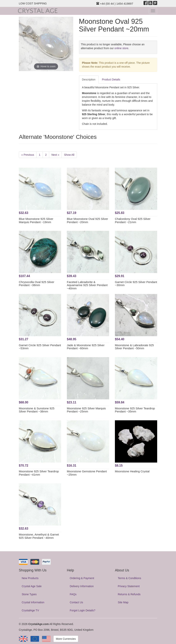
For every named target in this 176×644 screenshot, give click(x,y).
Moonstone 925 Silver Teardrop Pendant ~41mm (39, 473)
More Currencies (66, 639)
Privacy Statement (129, 586)
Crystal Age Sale (32, 586)
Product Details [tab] (111, 79)
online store (121, 48)
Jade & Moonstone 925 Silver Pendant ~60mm (86, 347)
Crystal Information (33, 602)
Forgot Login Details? (83, 610)
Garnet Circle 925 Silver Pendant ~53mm (40, 347)
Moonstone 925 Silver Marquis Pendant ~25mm (86, 410)
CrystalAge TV (30, 610)
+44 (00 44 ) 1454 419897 (115, 4)
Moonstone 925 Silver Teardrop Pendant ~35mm (135, 410)
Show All (69, 155)
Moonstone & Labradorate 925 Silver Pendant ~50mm (134, 347)
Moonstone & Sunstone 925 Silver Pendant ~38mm (37, 410)
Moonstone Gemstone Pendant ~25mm (87, 473)
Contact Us (76, 602)
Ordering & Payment (82, 578)
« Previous (28, 155)
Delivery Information (82, 586)
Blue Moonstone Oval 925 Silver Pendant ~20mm (87, 220)
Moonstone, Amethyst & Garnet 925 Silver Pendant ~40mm (39, 536)
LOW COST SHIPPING (33, 3)
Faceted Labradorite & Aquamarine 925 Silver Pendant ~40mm (87, 285)
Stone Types (29, 594)
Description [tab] (89, 79)
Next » (55, 155)
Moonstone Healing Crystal (132, 471)
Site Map (123, 602)
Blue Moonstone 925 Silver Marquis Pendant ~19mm (36, 220)
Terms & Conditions (129, 578)
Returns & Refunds (129, 594)
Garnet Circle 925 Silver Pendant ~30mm (136, 284)
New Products (30, 578)
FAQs (73, 594)
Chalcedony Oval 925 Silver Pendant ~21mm (133, 220)
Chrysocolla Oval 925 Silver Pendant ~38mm (37, 284)
